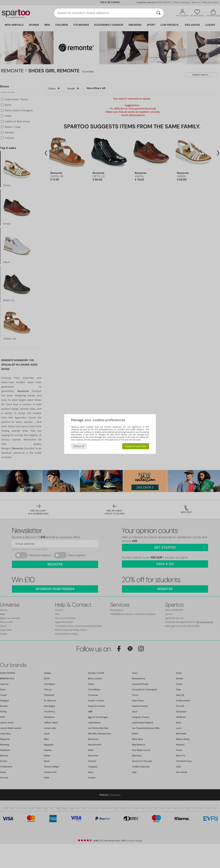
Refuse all (79, 446)
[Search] (158, 13)
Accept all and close (136, 446)
